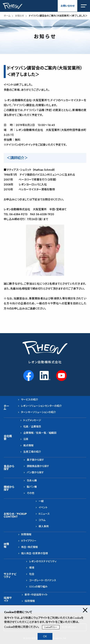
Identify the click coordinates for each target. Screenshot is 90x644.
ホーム (7, 16)
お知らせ (20, 16)
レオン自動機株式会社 (45, 362)
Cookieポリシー (51, 627)
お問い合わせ (68, 6)
